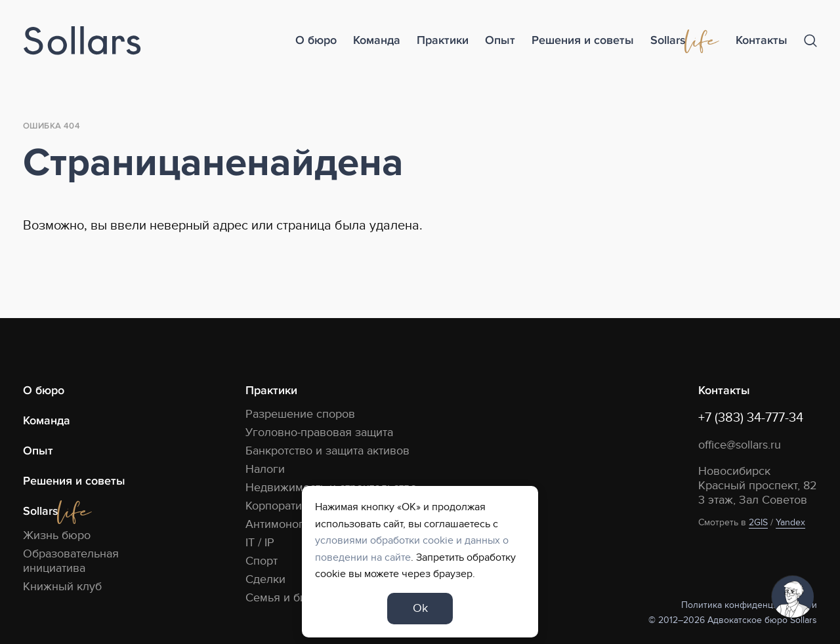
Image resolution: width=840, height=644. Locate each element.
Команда (377, 40)
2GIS (758, 522)
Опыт (500, 40)
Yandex (790, 522)
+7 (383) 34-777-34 (751, 418)
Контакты (762, 40)
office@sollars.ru (740, 445)
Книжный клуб (62, 587)
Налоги (265, 469)
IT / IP (260, 543)
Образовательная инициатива (71, 561)
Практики (443, 40)
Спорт (262, 561)
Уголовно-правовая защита (319, 433)
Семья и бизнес (288, 598)
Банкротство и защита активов (327, 451)
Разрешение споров (300, 414)
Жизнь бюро (57, 535)
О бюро (316, 40)
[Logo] (82, 41)
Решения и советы (583, 40)
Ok (420, 608)
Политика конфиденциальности (749, 605)
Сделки (265, 579)
